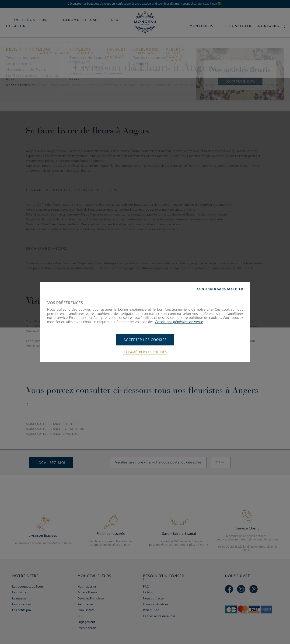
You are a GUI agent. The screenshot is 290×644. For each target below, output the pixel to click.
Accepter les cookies (145, 340)
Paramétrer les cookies (145, 352)
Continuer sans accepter (220, 289)
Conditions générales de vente (179, 322)
